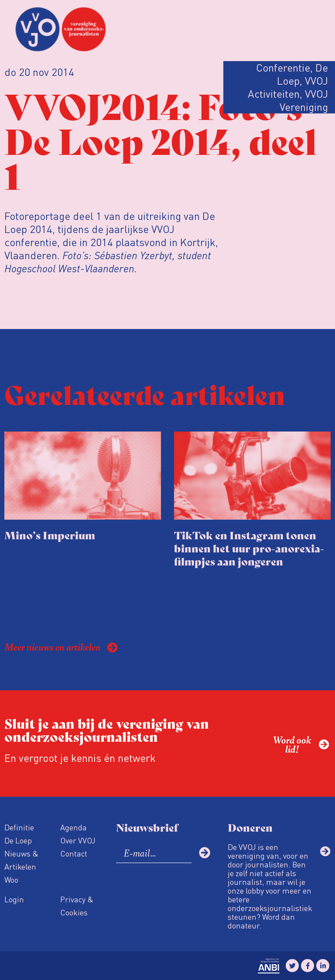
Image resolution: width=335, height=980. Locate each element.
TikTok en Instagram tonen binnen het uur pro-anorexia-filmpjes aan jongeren (249, 548)
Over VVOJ (78, 840)
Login (14, 899)
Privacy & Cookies (77, 906)
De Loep (18, 840)
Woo (11, 879)
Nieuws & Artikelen (21, 860)
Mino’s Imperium (50, 535)
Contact (74, 853)
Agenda (73, 827)
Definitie (19, 827)
